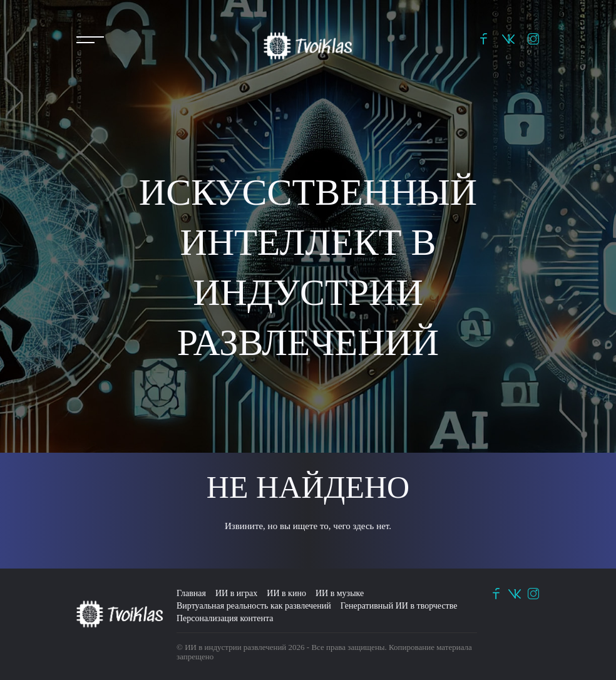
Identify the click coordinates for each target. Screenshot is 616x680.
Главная (191, 593)
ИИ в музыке (340, 593)
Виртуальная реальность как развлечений (254, 606)
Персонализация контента (225, 618)
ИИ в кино (286, 593)
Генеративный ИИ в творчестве (399, 606)
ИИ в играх (236, 593)
